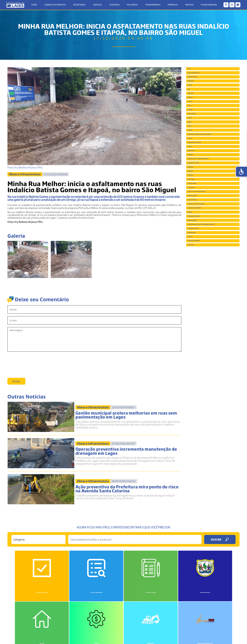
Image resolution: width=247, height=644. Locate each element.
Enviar (16, 383)
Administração (199, 464)
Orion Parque (198, 337)
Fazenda (195, 474)
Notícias (189, 5)
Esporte (195, 198)
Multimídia (132, 5)
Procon (194, 207)
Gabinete (196, 140)
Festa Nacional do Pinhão (205, 404)
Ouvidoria (114, 5)
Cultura (194, 188)
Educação (196, 169)
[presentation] (33, 363)
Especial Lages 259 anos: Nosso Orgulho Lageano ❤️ (209, 444)
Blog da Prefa (198, 267)
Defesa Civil (197, 101)
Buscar (220, 547)
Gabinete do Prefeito (56, 5)
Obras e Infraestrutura (204, 82)
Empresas (172, 5)
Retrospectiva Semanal (204, 423)
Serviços (98, 5)
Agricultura (197, 130)
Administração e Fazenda (205, 248)
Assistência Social (201, 92)
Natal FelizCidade (201, 433)
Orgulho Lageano (201, 375)
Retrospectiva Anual (202, 455)
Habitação (196, 277)
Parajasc (195, 414)
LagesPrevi (197, 318)
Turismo (195, 238)
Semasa (195, 149)
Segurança (196, 308)
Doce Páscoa (198, 493)
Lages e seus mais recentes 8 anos (211, 366)
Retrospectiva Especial (204, 483)
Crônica (195, 257)
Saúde (194, 159)
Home (35, 5)
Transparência (152, 5)
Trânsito (195, 217)
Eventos (195, 111)
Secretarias (80, 5)
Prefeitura (196, 327)
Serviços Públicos (200, 385)
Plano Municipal (208, 5)
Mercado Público (200, 346)
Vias (192, 120)
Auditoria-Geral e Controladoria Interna (209, 287)
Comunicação (198, 356)
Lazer (193, 72)
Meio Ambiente (199, 178)
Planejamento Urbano (203, 298)
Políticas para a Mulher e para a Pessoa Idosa (209, 227)
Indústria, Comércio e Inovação (209, 395)
